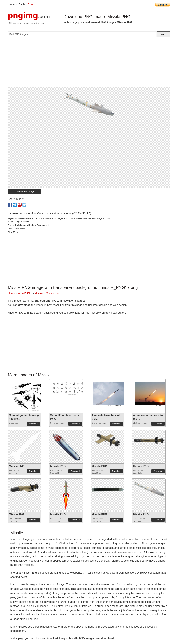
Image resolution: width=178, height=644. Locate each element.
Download (34, 424)
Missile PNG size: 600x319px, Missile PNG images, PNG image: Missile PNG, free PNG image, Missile (64, 218)
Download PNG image (25, 191)
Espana (32, 4)
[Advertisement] (89, 64)
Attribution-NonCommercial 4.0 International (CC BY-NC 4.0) (55, 213)
